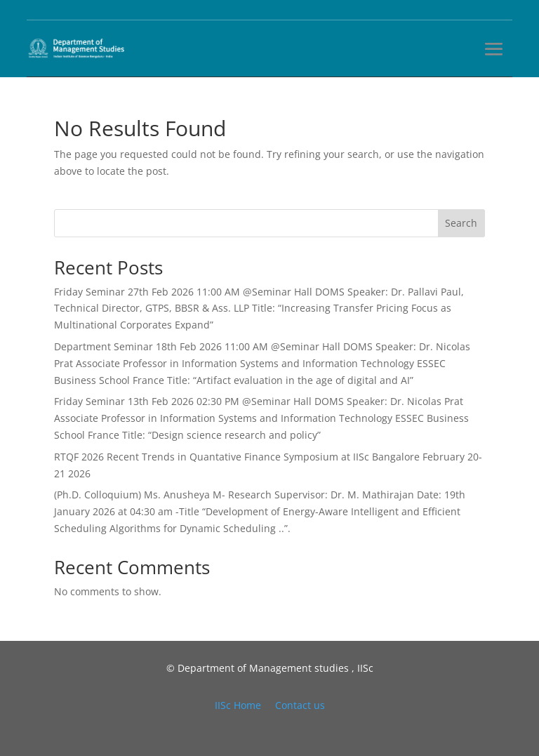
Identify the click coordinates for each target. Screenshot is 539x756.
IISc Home (238, 705)
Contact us (300, 705)
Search (461, 223)
